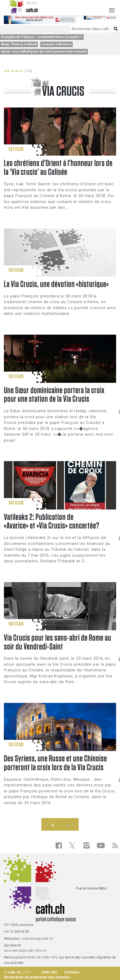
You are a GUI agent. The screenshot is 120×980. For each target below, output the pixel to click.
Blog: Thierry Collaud (19, 44)
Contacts (72, 972)
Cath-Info (49, 972)
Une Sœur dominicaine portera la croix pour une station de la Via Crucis (54, 395)
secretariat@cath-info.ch (25, 950)
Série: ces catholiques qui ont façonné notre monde (44, 51)
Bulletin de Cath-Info (40, 957)
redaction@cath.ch (37, 938)
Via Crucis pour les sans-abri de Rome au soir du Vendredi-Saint (58, 642)
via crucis (14, 71)
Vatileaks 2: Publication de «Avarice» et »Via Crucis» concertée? (52, 522)
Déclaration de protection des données (37, 977)
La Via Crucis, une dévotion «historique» (56, 284)
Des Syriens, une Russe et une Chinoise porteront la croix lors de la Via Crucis (55, 763)
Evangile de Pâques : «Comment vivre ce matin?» (42, 37)
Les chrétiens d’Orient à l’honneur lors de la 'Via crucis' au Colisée (58, 168)
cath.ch (14, 972)
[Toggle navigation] (110, 7)
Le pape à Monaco (57, 44)
